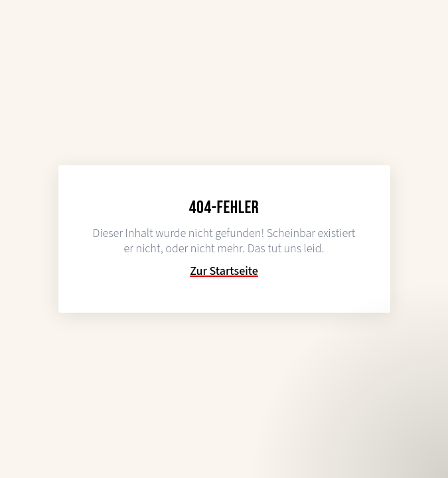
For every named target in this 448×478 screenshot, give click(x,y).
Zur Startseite (224, 272)
